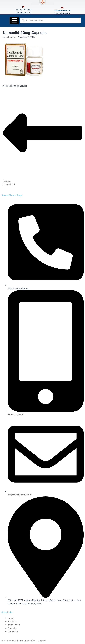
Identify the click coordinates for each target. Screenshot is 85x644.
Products (12, 628)
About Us (12, 621)
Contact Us (13, 631)
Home (11, 618)
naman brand (14, 625)
